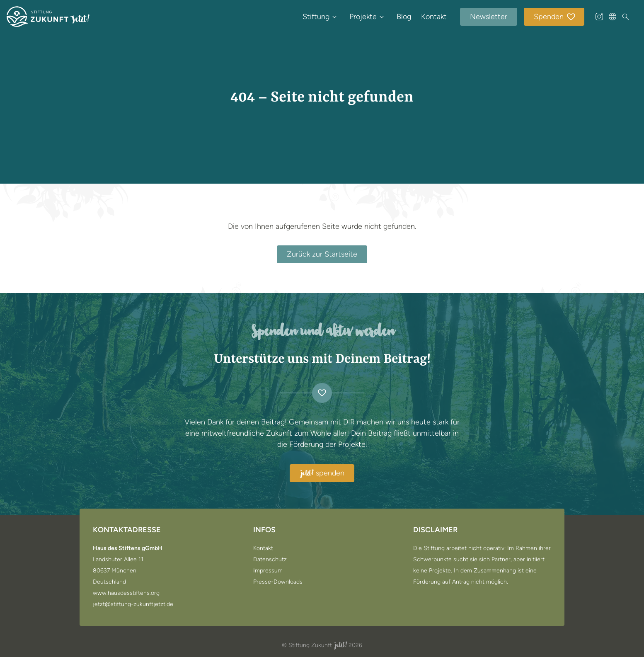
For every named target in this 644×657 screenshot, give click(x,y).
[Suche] (626, 17)
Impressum (268, 571)
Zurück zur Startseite (322, 254)
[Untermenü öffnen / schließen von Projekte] (382, 17)
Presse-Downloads (278, 582)
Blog (404, 17)
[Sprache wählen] (613, 17)
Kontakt (434, 17)
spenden (322, 473)
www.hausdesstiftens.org (126, 593)
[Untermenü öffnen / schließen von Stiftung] (334, 17)
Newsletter (489, 17)
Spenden (555, 17)
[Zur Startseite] (48, 17)
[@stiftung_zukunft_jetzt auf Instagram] (599, 17)
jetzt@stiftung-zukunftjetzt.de (133, 604)
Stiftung (316, 17)
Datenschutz (270, 560)
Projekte (363, 17)
